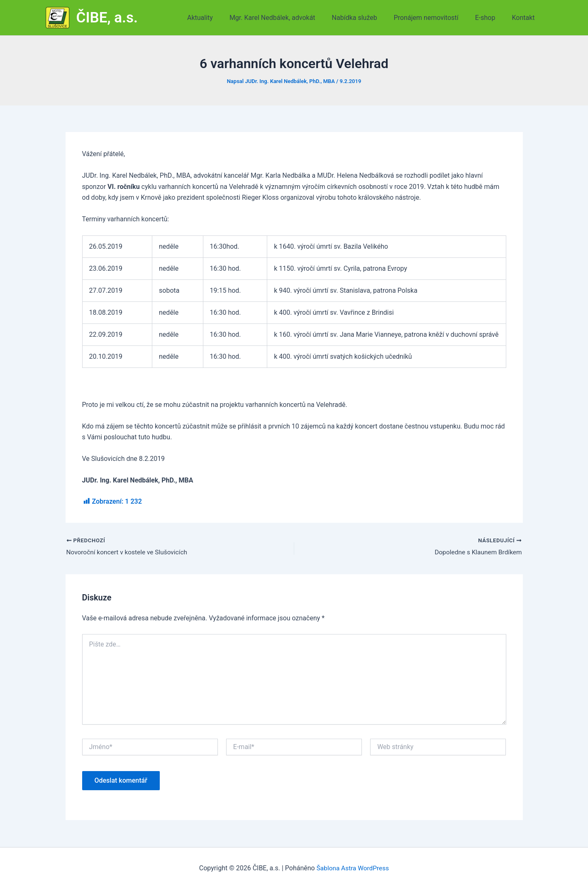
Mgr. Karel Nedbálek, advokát (287, 18)
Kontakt (525, 18)
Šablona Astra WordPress (353, 868)
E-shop (490, 18)
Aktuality (218, 18)
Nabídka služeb (366, 18)
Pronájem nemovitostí (434, 18)
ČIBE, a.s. (107, 18)
